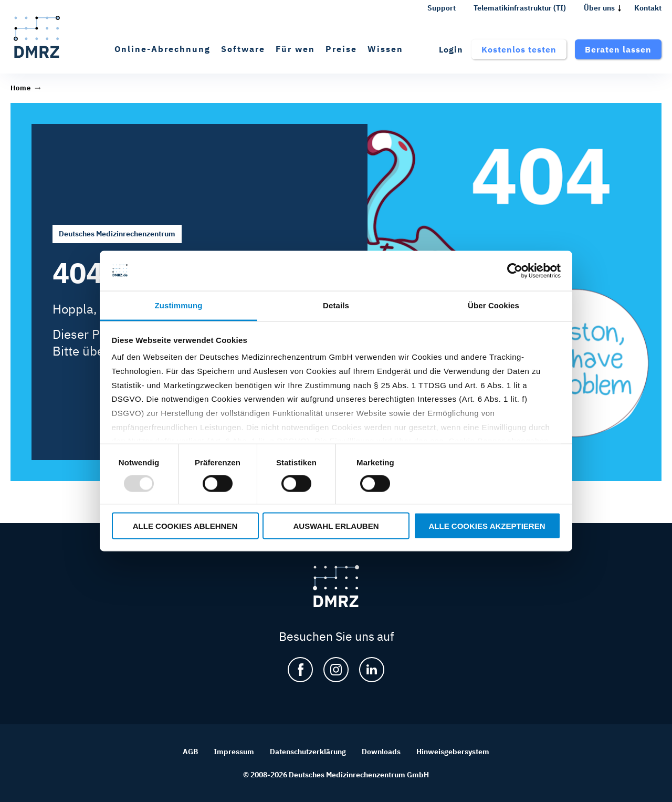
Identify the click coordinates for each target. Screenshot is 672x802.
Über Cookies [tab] (493, 305)
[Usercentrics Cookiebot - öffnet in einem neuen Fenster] (515, 271)
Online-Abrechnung (162, 49)
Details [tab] (336, 305)
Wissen (385, 49)
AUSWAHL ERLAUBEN (336, 525)
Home (21, 88)
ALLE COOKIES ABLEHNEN (185, 525)
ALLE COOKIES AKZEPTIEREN (487, 525)
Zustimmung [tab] (179, 305)
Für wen (295, 49)
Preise (341, 49)
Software (243, 49)
